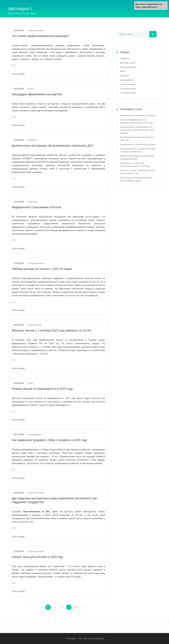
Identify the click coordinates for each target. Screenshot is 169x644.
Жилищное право (36, 30)
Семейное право (128, 84)
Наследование (35, 325)
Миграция (32, 202)
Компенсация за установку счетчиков (137, 115)
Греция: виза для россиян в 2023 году (38, 557)
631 (76, 607)
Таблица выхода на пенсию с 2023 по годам (42, 269)
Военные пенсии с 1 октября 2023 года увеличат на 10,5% (52, 330)
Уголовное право (36, 263)
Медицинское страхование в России (36, 207)
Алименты (33, 140)
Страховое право (36, 551)
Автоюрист (20, 9)
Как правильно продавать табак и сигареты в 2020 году (49, 440)
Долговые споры (128, 63)
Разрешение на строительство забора (138, 144)
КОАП (31, 89)
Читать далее (18, 74)
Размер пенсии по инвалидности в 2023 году (42, 389)
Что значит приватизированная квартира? (40, 36)
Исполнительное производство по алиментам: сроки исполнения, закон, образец (138, 130)
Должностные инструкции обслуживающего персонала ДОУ (53, 146)
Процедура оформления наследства (37, 94)
